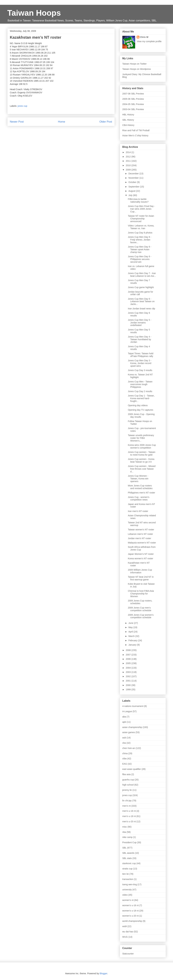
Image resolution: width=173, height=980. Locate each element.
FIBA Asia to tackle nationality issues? (138, 200)
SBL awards (128, 853)
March (132, 636)
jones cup (23, 106)
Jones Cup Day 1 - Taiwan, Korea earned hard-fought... (141, 398)
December (134, 174)
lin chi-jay (127, 801)
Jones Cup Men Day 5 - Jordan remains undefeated (140, 323)
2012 (129, 157)
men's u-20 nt (129, 821)
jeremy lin (127, 790)
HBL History (128, 115)
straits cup (127, 869)
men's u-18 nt (129, 816)
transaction (128, 879)
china (125, 753)
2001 (129, 681)
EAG (125, 764)
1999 (129, 689)
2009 (129, 170)
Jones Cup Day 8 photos (140, 233)
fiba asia (127, 774)
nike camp (127, 837)
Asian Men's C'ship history (135, 136)
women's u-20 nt (131, 916)
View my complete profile (149, 41)
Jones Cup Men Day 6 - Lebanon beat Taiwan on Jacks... (141, 302)
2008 (129, 650)
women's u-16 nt (131, 905)
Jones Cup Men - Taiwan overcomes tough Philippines (140, 384)
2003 (129, 672)
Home (62, 122)
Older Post (106, 122)
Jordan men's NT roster (139, 538)
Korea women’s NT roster (140, 558)
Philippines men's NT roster (141, 493)
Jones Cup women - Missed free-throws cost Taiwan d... (142, 469)
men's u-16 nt (129, 811)
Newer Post (17, 122)
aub (124, 738)
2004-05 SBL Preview (133, 104)
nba (124, 832)
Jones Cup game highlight (141, 287)
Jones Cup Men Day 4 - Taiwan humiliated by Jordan (140, 339)
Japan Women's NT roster (141, 554)
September (134, 187)
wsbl (125, 926)
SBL (124, 848)
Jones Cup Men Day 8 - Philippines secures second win (140, 259)
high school (128, 785)
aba (124, 717)
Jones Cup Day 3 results (140, 370)
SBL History (128, 120)
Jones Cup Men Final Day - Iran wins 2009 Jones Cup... (141, 209)
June (131, 623)
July (131, 195)
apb (124, 722)
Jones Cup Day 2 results (140, 391)
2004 (129, 668)
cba (124, 743)
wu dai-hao (128, 932)
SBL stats (127, 858)
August (132, 191)
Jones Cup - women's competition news (138, 498)
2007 (129, 655)
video (125, 895)
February (133, 640)
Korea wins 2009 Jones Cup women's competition (142, 446)
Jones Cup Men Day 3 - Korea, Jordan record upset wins (140, 363)
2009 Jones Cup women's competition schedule (141, 616)
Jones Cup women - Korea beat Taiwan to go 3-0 (141, 460)
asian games (129, 732)
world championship (132, 921)
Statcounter (128, 954)
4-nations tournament (133, 706)
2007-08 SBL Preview (133, 94)
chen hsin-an (129, 748)
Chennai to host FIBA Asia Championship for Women (141, 594)
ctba (124, 759)
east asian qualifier (132, 769)
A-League (127, 711)
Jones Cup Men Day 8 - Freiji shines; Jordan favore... (140, 240)
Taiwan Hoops (34, 13)
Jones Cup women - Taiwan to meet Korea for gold (142, 453)
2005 (129, 663)
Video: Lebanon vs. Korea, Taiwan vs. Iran (141, 227)
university (127, 890)
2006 (129, 659)
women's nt (128, 900)
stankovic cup (129, 863)
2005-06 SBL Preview (133, 99)
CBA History (128, 125)
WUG (125, 937)
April (131, 632)
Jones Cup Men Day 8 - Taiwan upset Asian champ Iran (140, 249)
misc (125, 827)
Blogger (103, 973)
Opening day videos (138, 405)
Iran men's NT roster (138, 511)
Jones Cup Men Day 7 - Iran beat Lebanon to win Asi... (142, 275)
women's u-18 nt (131, 911)
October (133, 182)
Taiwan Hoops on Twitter (135, 64)
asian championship (132, 727)
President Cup (129, 842)
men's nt (127, 806)
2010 (129, 165)
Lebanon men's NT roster (140, 534)
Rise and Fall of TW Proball (136, 130)
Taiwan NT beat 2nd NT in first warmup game (141, 578)
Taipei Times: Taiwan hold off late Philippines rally (140, 355)
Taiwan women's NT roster (141, 530)
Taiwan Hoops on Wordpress (137, 69)
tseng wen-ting (130, 884)
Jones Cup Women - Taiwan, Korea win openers (138, 479)
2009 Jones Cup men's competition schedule (140, 609)
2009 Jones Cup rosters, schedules (140, 602)
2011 (129, 161)
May (131, 627)
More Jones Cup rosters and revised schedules (140, 487)
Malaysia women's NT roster (142, 543)
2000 (129, 685)
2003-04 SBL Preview (133, 109)
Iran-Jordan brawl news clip (141, 309)
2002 (129, 676)
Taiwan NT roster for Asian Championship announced (141, 219)
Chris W (144, 37)
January (133, 645)
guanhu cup (128, 780)
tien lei (126, 874)
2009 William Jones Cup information (140, 571)
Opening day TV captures (140, 410)
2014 (129, 152)
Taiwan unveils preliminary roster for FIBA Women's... (141, 438)
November (134, 178)
